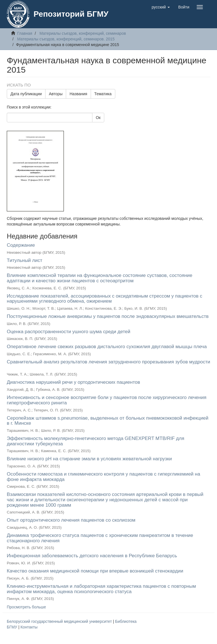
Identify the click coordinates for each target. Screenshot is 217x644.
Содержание (21, 245)
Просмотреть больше (26, 607)
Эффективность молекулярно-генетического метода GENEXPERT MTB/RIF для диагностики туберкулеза (96, 441)
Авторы (56, 94)
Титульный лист (25, 260)
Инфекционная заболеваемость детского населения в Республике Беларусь (92, 556)
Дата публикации (26, 94)
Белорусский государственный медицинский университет (60, 621)
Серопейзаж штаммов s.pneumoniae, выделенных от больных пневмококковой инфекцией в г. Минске (108, 421)
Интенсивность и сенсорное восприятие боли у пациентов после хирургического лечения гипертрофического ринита (107, 400)
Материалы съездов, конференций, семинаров (83, 33)
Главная (25, 33)
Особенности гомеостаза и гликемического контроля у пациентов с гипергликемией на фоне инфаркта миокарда (103, 477)
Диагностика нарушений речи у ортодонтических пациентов (73, 382)
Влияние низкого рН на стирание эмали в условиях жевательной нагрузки (89, 459)
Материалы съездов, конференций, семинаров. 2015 (66, 39)
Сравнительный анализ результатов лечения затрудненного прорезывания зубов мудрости (108, 362)
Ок (98, 118)
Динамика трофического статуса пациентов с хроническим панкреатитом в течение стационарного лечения (100, 538)
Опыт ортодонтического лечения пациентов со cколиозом (71, 520)
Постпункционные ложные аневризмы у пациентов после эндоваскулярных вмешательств (108, 316)
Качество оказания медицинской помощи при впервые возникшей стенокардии (95, 571)
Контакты (29, 627)
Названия (78, 94)
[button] (161, 7)
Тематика (103, 94)
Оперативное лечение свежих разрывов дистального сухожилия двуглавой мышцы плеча (107, 347)
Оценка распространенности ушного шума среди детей (69, 332)
